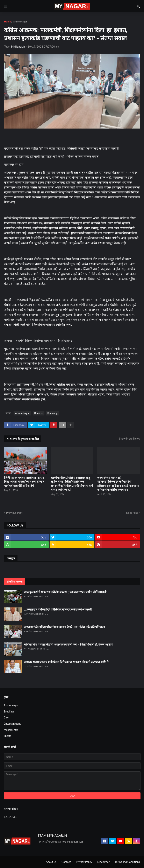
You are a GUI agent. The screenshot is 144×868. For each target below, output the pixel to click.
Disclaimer (103, 862)
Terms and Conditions (127, 862)
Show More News (129, 439)
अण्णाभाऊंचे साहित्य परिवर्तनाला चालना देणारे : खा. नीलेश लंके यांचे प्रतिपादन (64, 627)
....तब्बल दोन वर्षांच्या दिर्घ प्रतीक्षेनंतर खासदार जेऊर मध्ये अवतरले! (58, 609)
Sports (8, 736)
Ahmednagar (20, 22)
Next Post (132, 513)
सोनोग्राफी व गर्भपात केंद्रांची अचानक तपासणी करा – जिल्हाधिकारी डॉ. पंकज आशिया (69, 644)
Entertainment (12, 724)
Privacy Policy (84, 862)
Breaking (52, 413)
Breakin (39, 413)
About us (51, 862)
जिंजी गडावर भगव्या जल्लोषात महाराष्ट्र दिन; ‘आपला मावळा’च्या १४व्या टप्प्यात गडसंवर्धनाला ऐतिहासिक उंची (24, 482)
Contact (66, 862)
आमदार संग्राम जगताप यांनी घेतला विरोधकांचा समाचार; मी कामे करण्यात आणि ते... (67, 662)
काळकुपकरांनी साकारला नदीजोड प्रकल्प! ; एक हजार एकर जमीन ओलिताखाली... (66, 592)
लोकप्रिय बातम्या (15, 581)
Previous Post (14, 513)
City (6, 717)
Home (7, 22)
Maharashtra (11, 730)
